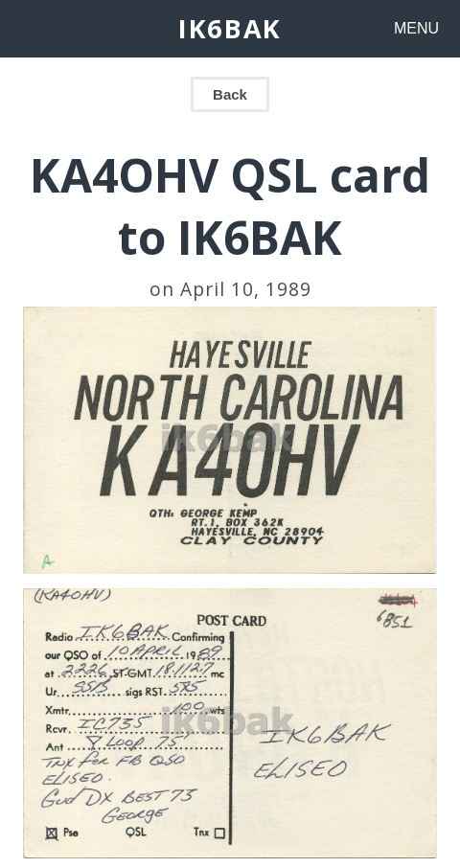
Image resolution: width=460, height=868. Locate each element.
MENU (416, 28)
